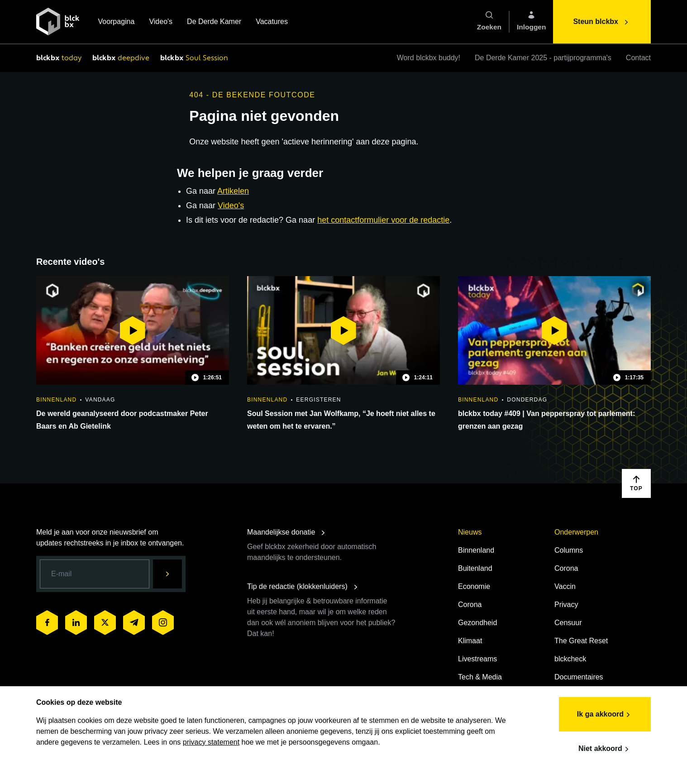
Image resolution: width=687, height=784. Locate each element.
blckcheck (570, 659)
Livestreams (477, 659)
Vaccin (565, 586)
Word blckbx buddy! (429, 58)
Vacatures (272, 22)
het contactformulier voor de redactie (383, 220)
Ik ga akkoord (605, 715)
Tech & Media (480, 677)
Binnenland (476, 550)
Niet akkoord (605, 749)
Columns (569, 550)
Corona (470, 605)
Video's (161, 22)
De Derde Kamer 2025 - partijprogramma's (543, 58)
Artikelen (233, 191)
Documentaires (579, 677)
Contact (638, 58)
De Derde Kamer (214, 22)
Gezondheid (477, 623)
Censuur (568, 623)
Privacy (566, 605)
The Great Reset (581, 641)
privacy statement (211, 742)
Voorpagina (116, 22)
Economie (474, 586)
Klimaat (470, 641)
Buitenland (475, 568)
